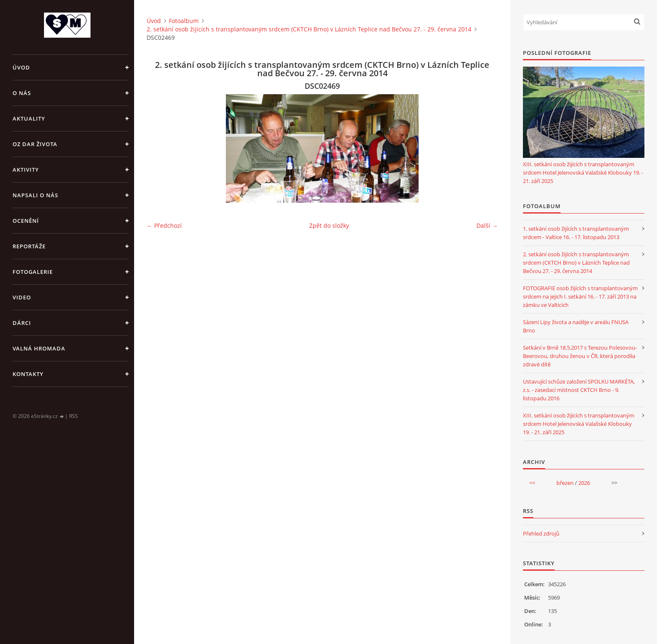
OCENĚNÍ (26, 221)
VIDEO (22, 297)
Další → (487, 225)
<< (532, 483)
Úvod (21, 67)
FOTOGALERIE (33, 272)
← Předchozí (164, 225)
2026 (584, 483)
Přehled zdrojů (541, 533)
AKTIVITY (26, 170)
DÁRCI (22, 323)
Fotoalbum (184, 21)
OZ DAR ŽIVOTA (35, 144)
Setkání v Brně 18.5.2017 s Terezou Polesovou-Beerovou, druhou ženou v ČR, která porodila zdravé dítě (580, 356)
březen (565, 483)
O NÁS (22, 93)
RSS (74, 416)
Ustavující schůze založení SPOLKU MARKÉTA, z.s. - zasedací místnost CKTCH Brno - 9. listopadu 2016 (579, 390)
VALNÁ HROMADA (39, 348)
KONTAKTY (28, 374)
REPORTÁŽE (29, 246)
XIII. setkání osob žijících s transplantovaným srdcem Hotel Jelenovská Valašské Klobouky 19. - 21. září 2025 (583, 173)
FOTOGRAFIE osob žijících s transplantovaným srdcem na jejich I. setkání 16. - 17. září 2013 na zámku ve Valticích (580, 296)
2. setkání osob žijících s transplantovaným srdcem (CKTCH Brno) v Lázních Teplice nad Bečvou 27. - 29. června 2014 (309, 29)
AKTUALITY (29, 118)
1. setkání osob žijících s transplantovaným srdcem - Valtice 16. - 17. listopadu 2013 (576, 233)
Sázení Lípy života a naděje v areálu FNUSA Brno (576, 326)
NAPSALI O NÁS (35, 195)
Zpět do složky (329, 225)
